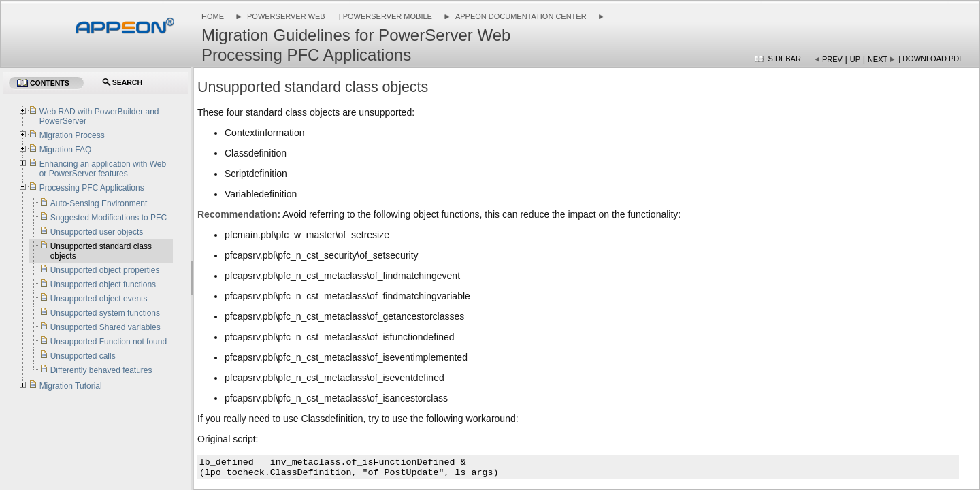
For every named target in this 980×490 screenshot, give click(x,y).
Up (855, 59)
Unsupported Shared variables (105, 327)
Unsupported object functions (103, 284)
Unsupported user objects (97, 232)
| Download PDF (931, 59)
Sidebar (785, 59)
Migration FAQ (66, 150)
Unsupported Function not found (109, 342)
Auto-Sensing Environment (99, 203)
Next (878, 59)
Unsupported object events (99, 299)
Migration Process (72, 135)
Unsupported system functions (105, 313)
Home (213, 16)
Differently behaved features (101, 370)
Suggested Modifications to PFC (109, 218)
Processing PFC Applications (92, 188)
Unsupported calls (83, 356)
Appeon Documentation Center (521, 16)
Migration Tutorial (71, 386)
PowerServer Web (286, 16)
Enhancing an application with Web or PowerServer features (103, 169)
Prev (832, 59)
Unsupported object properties (105, 270)
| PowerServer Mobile (385, 16)
